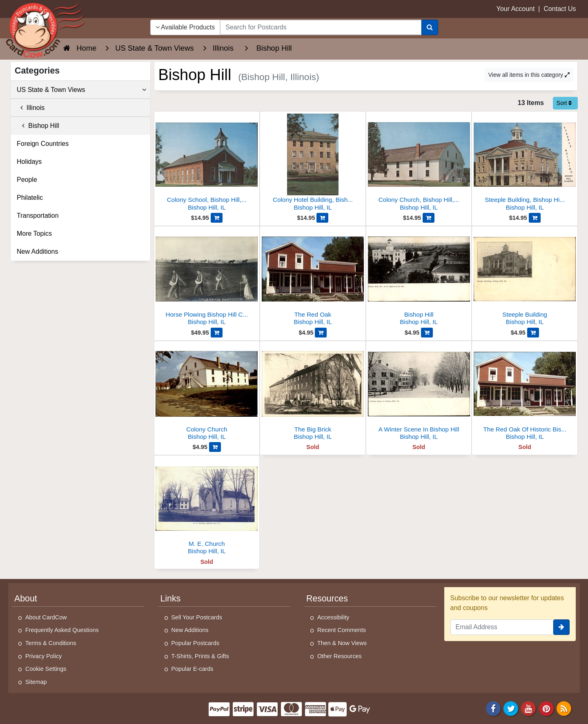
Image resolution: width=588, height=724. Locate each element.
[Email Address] (502, 627)
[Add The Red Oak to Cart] (321, 333)
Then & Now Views (342, 643)
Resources (327, 599)
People (27, 180)
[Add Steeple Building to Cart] (533, 333)
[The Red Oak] (313, 278)
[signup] (561, 627)
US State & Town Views (81, 90)
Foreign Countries (43, 144)
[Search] (430, 27)
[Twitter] (511, 708)
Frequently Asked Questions (62, 630)
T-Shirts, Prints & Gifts (200, 656)
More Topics (34, 234)
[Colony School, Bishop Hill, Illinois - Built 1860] (207, 163)
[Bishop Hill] (419, 278)
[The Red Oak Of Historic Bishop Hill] (525, 393)
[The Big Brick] (313, 393)
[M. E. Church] (207, 507)
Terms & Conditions (51, 643)
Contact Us (560, 9)
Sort (564, 103)
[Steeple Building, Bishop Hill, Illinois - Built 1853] (525, 163)
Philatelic (30, 198)
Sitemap (36, 682)
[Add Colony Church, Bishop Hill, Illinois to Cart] (429, 218)
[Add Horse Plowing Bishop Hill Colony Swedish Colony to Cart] (217, 333)
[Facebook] (493, 708)
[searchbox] (321, 27)
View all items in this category (529, 75)
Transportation (38, 216)
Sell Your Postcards (197, 617)
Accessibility (333, 617)
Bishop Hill (38, 126)
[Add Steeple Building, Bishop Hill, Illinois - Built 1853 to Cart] (535, 218)
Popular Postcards (196, 643)
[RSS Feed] (564, 708)
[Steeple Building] (525, 278)
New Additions (37, 251)
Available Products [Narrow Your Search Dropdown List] (185, 27)
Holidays (29, 162)
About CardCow (46, 617)
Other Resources (340, 656)
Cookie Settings (46, 669)
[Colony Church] (207, 393)
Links (171, 599)
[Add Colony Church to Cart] (215, 447)
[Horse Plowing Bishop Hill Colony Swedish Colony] (207, 278)
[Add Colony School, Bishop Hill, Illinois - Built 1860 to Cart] (217, 218)
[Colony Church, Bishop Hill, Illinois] (419, 163)
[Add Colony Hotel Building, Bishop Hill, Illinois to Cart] (322, 218)
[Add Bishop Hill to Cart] (427, 333)
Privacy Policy (44, 656)
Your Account (516, 9)
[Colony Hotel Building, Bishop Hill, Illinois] (313, 163)
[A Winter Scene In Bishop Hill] (419, 393)
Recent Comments (342, 630)
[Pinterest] (546, 708)
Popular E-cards (193, 669)
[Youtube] (529, 708)
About (26, 599)
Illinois (31, 108)
